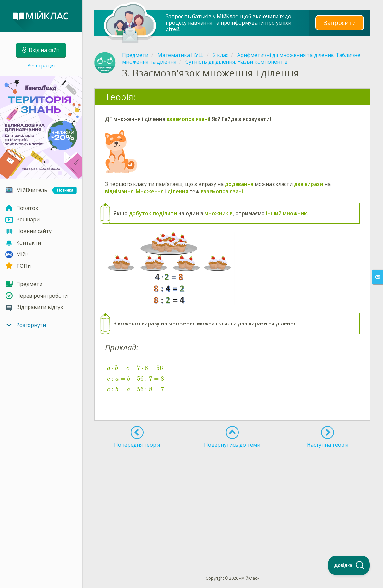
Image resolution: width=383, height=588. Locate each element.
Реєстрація (41, 65)
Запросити (340, 23)
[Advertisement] (232, 500)
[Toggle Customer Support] (349, 565)
